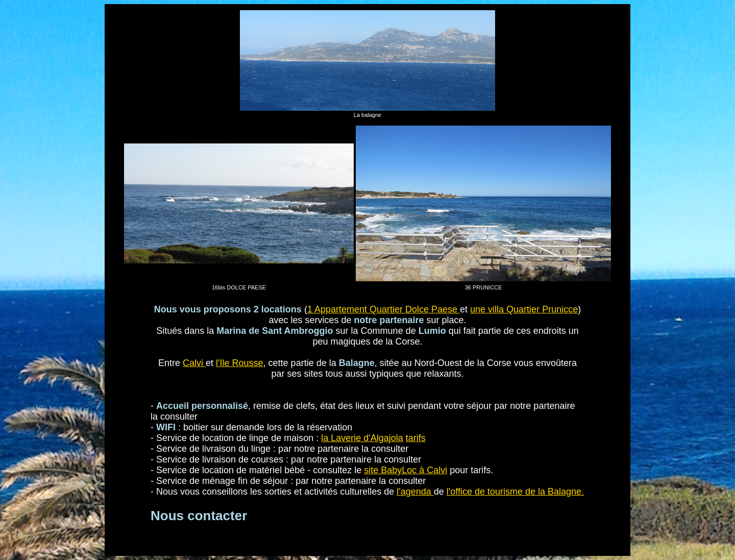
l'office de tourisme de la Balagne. (515, 492)
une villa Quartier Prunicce (524, 309)
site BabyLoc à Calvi (406, 470)
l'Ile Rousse (239, 363)
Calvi (194, 363)
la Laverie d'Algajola (362, 438)
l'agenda (415, 492)
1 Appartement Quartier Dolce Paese (384, 309)
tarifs (416, 438)
